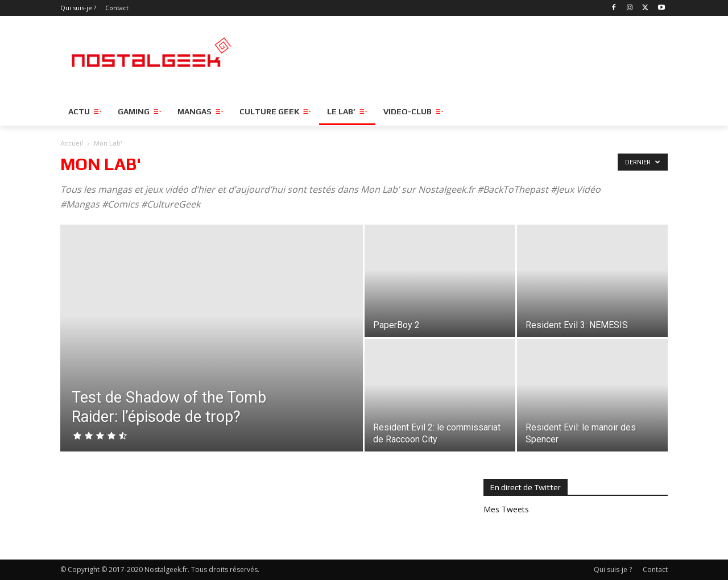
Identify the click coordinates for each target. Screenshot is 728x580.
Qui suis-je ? (613, 569)
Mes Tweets (506, 509)
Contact (655, 569)
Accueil (72, 143)
